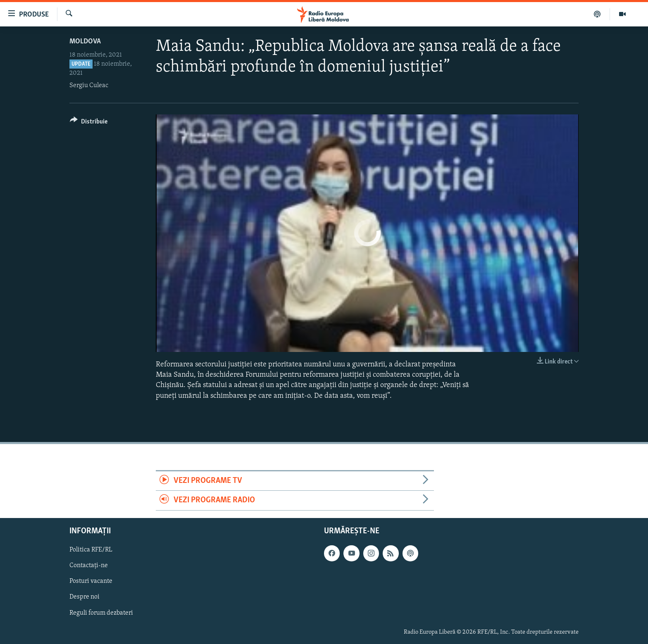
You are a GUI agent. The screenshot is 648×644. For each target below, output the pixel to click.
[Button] (89, 123)
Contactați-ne (89, 566)
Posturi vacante (91, 581)
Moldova (85, 42)
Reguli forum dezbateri (101, 613)
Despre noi (85, 597)
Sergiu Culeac (89, 86)
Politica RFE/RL (91, 550)
